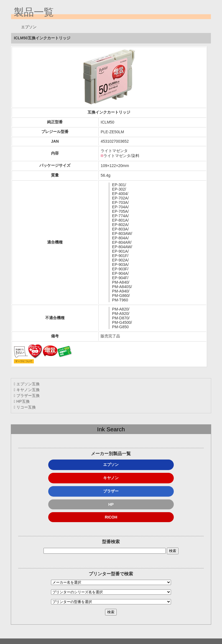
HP (111, 504)
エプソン (111, 465)
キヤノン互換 (27, 390)
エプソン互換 (27, 384)
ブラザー (111, 491)
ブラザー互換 (27, 396)
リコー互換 (25, 407)
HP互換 (22, 401)
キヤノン (111, 478)
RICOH (111, 517)
